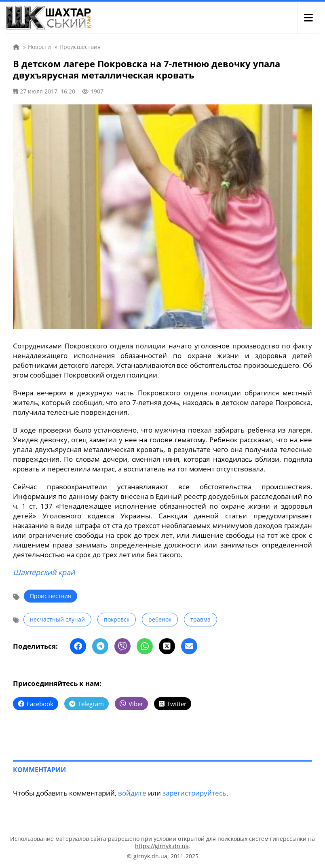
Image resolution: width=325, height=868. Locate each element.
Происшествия (51, 596)
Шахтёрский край (44, 572)
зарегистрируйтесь (194, 793)
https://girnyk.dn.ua (162, 846)
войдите (132, 793)
